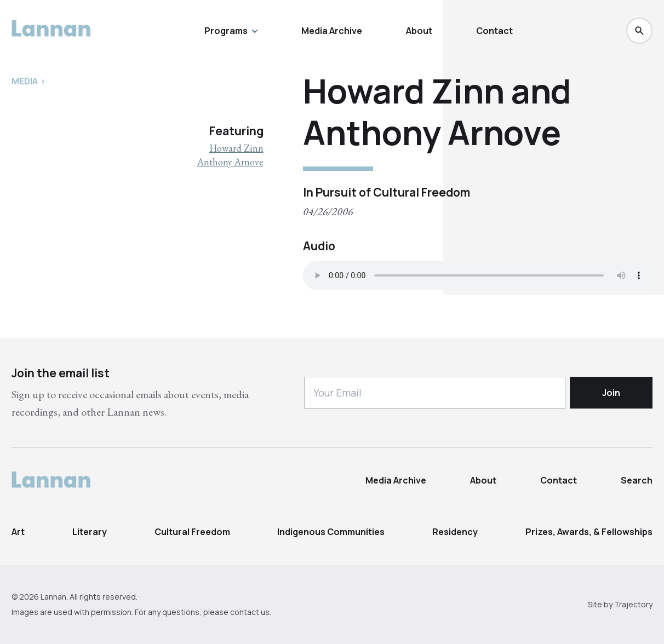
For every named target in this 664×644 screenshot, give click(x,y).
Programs (231, 31)
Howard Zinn (236, 148)
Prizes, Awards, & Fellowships (589, 532)
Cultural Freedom (192, 532)
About (419, 31)
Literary (90, 532)
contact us (250, 612)
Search (637, 480)
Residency (455, 532)
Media (25, 81)
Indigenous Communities (331, 532)
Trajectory (633, 604)
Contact (494, 31)
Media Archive (332, 31)
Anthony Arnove (230, 162)
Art (18, 532)
